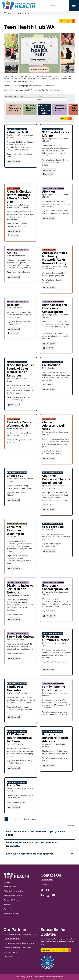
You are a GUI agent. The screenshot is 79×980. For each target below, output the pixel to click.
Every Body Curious (20, 636)
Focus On (13, 785)
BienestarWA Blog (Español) (13, 895)
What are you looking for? (15, 96)
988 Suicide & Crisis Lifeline (56, 134)
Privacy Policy (21, 977)
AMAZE (12, 253)
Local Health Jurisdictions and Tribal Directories (19, 943)
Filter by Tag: (41, 96)
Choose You (15, 476)
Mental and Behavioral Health (45, 109)
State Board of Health (11, 952)
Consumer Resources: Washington (15, 530)
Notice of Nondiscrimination (54, 977)
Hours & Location (46, 884)
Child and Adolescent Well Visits (53, 426)
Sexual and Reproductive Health (61, 108)
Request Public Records (11, 900)
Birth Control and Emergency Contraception (55, 308)
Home (9, 13)
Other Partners (9, 957)
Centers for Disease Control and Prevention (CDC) (20, 934)
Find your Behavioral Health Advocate (55, 738)
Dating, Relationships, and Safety (15, 108)
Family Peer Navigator (15, 688)
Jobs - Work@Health (10, 887)
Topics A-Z (7, 909)
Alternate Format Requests (35, 977)
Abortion (49, 191)
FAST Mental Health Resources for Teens (19, 738)
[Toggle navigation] (74, 6)
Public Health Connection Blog (13, 891)
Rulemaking (8, 904)
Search (64, 118)
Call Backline (51, 365)
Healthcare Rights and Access (31, 108)
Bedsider (13, 305)
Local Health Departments (12, 939)
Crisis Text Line (53, 527)
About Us (7, 882)
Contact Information (47, 880)
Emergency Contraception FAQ (56, 587)
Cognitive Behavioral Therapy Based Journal (56, 479)
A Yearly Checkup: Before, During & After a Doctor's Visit (20, 197)
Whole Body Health (75, 108)
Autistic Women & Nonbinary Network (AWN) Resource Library (55, 258)
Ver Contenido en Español (12, 913)
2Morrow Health (19, 132)
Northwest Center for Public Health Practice (17, 948)
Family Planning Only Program (54, 688)
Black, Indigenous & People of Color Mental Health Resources (21, 370)
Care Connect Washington (52, 90)
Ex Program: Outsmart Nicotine (56, 638)
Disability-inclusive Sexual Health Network (20, 589)
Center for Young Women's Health (19, 424)
